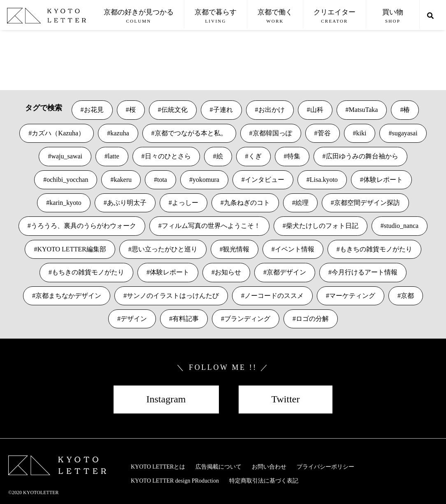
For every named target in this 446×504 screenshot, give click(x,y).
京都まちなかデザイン (68, 296)
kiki (361, 133)
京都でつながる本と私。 (191, 133)
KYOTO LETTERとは (158, 467)
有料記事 (186, 319)
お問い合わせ (269, 467)
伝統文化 (174, 110)
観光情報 (236, 249)
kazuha (120, 133)
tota (162, 180)
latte (114, 156)
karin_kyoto (65, 203)
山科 (317, 110)
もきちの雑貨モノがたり (376, 249)
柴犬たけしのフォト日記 (322, 226)
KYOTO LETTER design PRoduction (175, 481)
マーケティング (352, 296)
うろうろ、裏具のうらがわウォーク (84, 226)
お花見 (94, 110)
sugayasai (404, 133)
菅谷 (324, 133)
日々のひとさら (168, 156)
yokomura (206, 180)
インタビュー (265, 180)
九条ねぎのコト (247, 203)
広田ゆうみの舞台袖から (362, 156)
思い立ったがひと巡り (165, 249)
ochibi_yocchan (67, 180)
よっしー (185, 203)
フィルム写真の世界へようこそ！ (211, 226)
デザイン (134, 319)
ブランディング (247, 319)
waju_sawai (67, 156)
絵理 (302, 203)
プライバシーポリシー (325, 467)
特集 (294, 156)
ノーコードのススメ (274, 296)
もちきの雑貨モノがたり (88, 272)
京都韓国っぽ (272, 133)
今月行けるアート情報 (365, 272)
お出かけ (272, 110)
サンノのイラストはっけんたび (173, 296)
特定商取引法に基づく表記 (264, 481)
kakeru (123, 180)
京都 (407, 296)
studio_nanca (401, 226)
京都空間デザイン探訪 (367, 203)
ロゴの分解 (312, 319)
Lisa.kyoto (324, 180)
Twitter (286, 399)
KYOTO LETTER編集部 (71, 249)
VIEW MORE (27, 62)
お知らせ (228, 272)
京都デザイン (286, 272)
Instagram (166, 399)
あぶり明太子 (127, 203)
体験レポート (383, 180)
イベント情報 (295, 249)
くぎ (255, 156)
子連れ (223, 110)
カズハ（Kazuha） (58, 133)
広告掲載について (218, 467)
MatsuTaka (364, 110)
